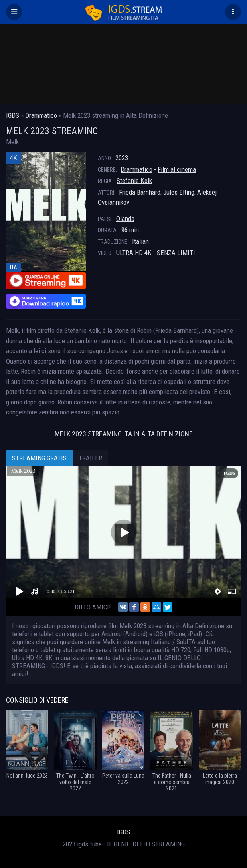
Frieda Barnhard (140, 192)
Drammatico (136, 169)
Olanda (125, 219)
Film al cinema (177, 169)
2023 (122, 158)
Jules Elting (179, 192)
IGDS (123, 832)
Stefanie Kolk (134, 181)
